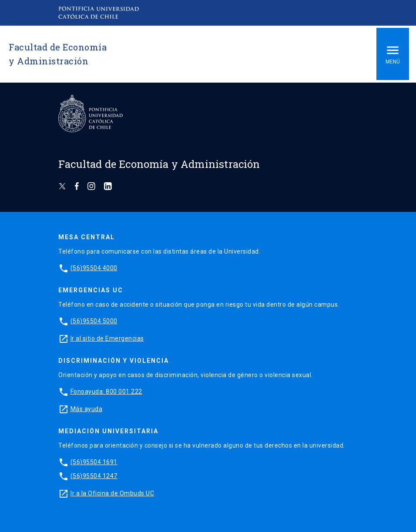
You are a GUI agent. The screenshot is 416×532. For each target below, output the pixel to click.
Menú (393, 54)
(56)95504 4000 (94, 268)
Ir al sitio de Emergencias (107, 338)
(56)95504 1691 (94, 462)
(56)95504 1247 (94, 476)
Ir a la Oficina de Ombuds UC (112, 493)
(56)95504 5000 (94, 321)
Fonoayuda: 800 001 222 (106, 391)
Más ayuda (87, 409)
